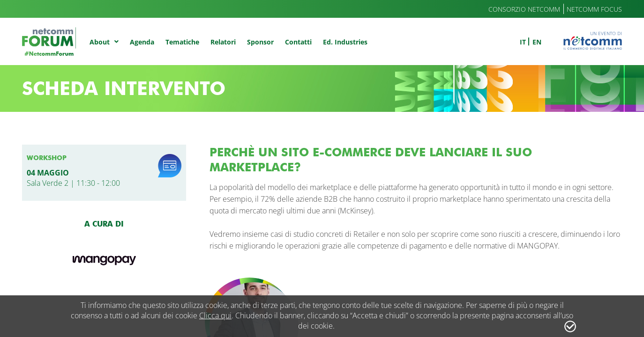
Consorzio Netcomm (524, 9)
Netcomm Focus (594, 9)
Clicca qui (215, 315)
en (537, 42)
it (523, 42)
